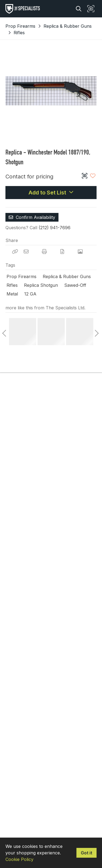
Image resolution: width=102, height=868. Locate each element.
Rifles (19, 33)
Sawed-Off (75, 285)
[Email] (26, 251)
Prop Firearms (20, 26)
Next (95, 332)
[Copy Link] (15, 251)
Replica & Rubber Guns (68, 26)
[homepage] (24, 9)
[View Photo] (80, 251)
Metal (12, 294)
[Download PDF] (62, 251)
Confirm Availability (32, 217)
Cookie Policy (19, 859)
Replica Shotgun (41, 285)
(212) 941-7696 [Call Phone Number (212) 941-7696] (55, 228)
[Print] (44, 251)
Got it (86, 853)
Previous (4, 332)
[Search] (79, 9)
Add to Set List (51, 193)
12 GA (30, 294)
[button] (91, 9)
